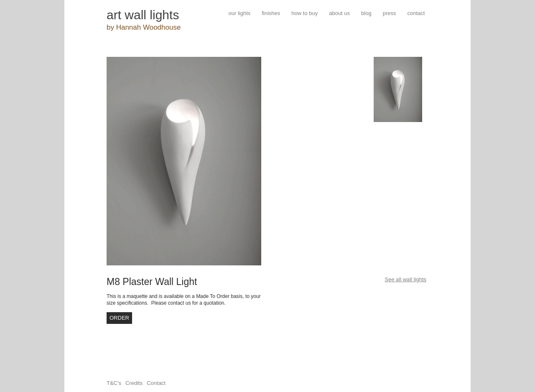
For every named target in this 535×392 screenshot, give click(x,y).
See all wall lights (405, 279)
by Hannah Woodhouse (144, 27)
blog (366, 13)
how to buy (304, 13)
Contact (156, 383)
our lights (240, 13)
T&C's (114, 383)
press (390, 13)
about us (339, 13)
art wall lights (143, 15)
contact (416, 13)
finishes (271, 13)
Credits (134, 383)
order (119, 318)
